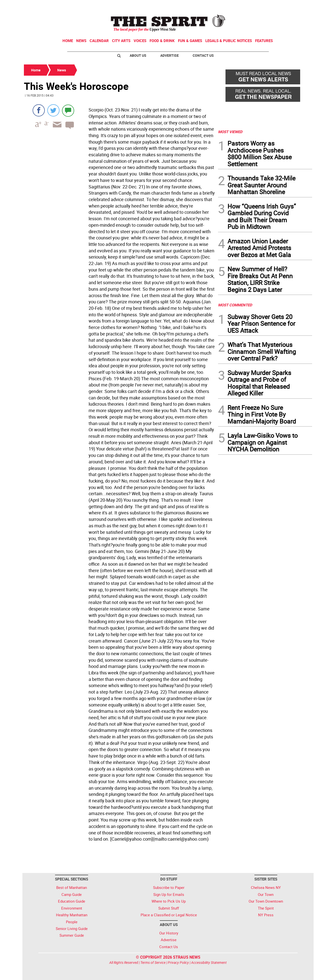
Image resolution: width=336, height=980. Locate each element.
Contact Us (203, 55)
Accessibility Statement (209, 962)
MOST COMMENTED (235, 305)
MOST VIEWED (230, 132)
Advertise (169, 55)
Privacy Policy (178, 962)
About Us (138, 55)
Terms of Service (153, 962)
